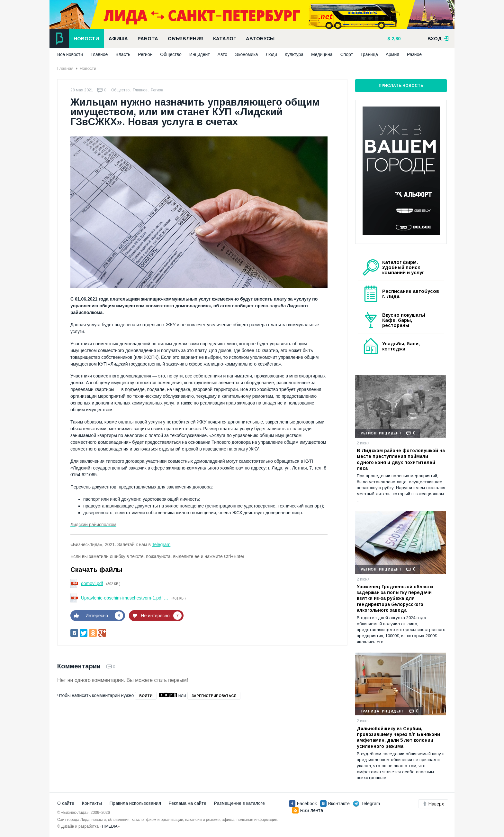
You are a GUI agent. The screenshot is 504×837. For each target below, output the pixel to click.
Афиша (118, 39)
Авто (223, 54)
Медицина (322, 54)
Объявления (186, 39)
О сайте (66, 803)
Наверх (433, 804)
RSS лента (308, 810)
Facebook (303, 804)
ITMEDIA (110, 826)
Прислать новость (401, 86)
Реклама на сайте (188, 803)
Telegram (161, 544)
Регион (145, 54)
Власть (123, 54)
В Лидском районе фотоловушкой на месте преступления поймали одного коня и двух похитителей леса (401, 459)
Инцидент (200, 54)
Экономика (246, 54)
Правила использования (135, 803)
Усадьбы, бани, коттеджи (401, 346)
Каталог (225, 39)
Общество (171, 54)
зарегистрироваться (214, 696)
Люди (271, 54)
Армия (392, 54)
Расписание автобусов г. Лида (411, 294)
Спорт (347, 54)
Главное (99, 54)
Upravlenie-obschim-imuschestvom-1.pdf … (125, 598)
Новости (86, 39)
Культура (294, 54)
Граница (369, 54)
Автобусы (260, 39)
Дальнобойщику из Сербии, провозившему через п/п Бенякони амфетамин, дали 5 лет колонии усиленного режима (398, 737)
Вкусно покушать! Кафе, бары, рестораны (404, 320)
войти (146, 696)
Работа (148, 39)
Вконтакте (335, 804)
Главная (65, 68)
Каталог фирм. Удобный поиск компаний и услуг (403, 267)
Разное (414, 54)
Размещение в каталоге (239, 803)
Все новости (70, 54)
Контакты (92, 803)
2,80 (395, 39)
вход (438, 39)
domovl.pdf (92, 583)
